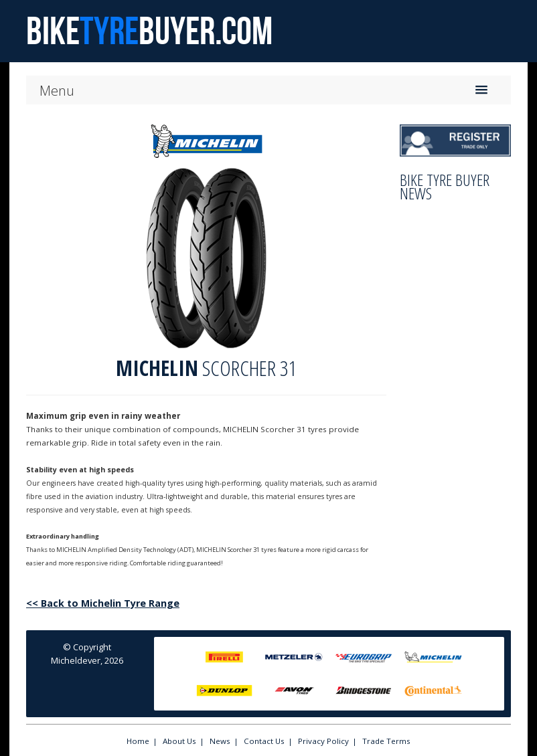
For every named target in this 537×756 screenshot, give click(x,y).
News (220, 741)
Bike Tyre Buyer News (445, 186)
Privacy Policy (323, 741)
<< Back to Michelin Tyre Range (103, 603)
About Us (179, 741)
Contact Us (264, 741)
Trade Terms (386, 741)
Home (138, 741)
